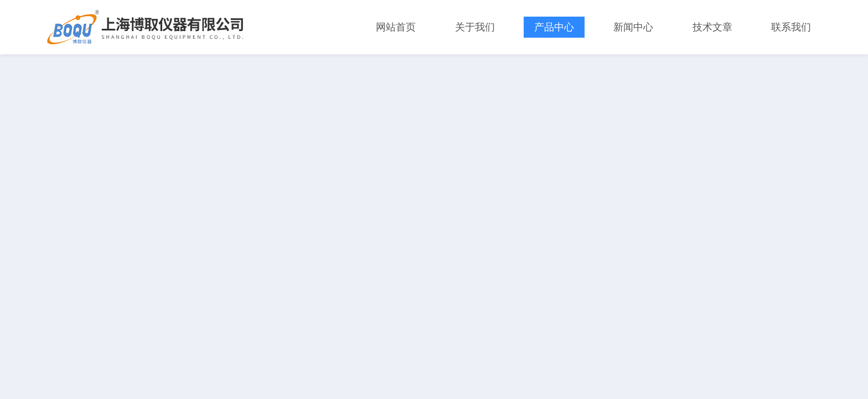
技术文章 (712, 27)
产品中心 (554, 27)
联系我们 (791, 27)
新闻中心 (633, 27)
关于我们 (475, 27)
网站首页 (396, 27)
